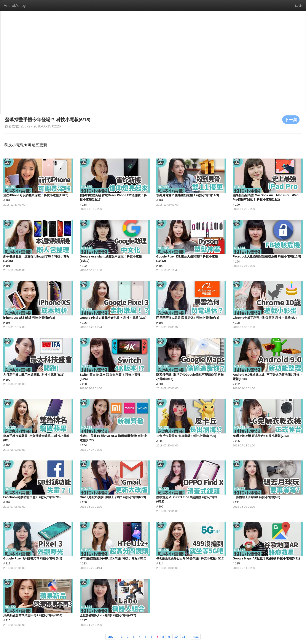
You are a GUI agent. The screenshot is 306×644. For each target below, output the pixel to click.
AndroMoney (15, 6)
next (196, 637)
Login (299, 6)
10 (176, 637)
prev (110, 637)
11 (184, 637)
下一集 (291, 119)
